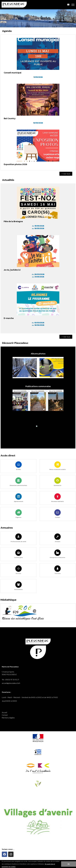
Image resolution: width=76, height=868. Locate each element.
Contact (5, 715)
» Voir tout (66, 174)
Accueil (4, 712)
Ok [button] (69, 864)
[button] (16, 867)
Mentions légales (8, 718)
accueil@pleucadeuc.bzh (11, 683)
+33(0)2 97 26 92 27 (12, 680)
